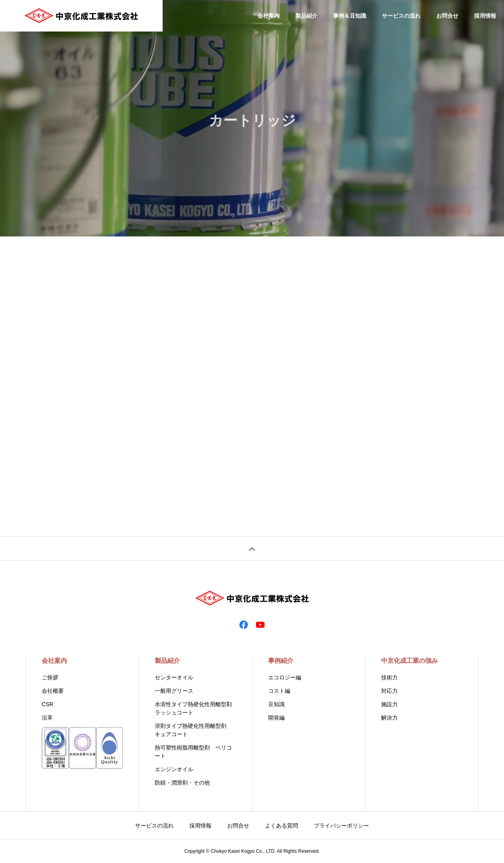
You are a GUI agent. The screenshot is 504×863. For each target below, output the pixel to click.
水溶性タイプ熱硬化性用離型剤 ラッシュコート (195, 708)
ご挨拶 (50, 677)
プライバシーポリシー (341, 826)
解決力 (389, 718)
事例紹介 (281, 661)
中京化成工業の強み (409, 661)
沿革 (47, 718)
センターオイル (174, 677)
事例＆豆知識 (350, 16)
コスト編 (279, 691)
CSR (48, 704)
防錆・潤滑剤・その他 (182, 783)
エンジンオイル (174, 769)
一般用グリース (174, 691)
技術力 (389, 677)
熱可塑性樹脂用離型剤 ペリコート (193, 752)
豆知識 (276, 704)
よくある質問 (282, 826)
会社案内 (269, 16)
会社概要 (53, 691)
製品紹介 (306, 16)
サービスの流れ (401, 16)
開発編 (276, 718)
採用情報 (485, 16)
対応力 (389, 691)
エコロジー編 (285, 677)
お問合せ (447, 16)
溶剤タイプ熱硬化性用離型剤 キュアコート (193, 730)
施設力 (389, 704)
